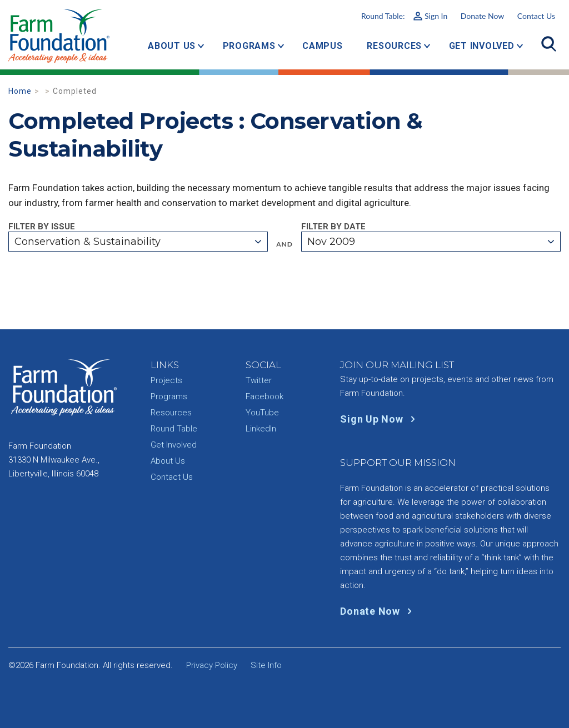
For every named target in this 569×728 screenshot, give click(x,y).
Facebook (264, 396)
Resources (394, 46)
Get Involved (482, 46)
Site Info (266, 665)
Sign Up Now (380, 419)
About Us (172, 46)
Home (20, 91)
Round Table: (404, 16)
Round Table (174, 429)
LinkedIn (261, 429)
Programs (249, 46)
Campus (323, 46)
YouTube (262, 413)
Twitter (259, 380)
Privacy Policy (212, 665)
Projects (166, 380)
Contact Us (536, 16)
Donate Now (482, 16)
